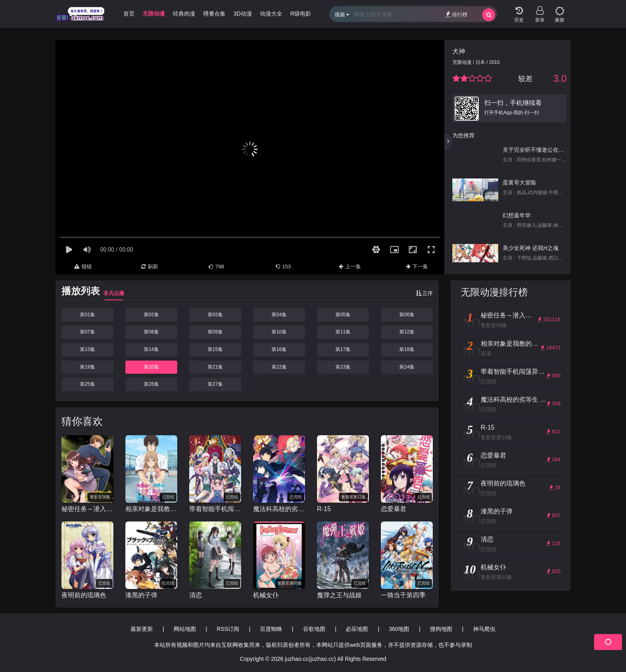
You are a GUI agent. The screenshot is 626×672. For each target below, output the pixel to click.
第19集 (87, 367)
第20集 (151, 367)
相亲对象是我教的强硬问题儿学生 (151, 509)
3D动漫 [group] (243, 14)
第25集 (87, 384)
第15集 (215, 349)
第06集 (407, 315)
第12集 (407, 332)
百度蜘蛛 (271, 629)
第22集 (279, 367)
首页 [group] (129, 14)
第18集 (407, 349)
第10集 (279, 332)
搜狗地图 (441, 629)
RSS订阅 (228, 629)
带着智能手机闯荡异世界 (215, 509)
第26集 (151, 384)
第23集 (343, 367)
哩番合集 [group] (214, 14)
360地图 (399, 629)
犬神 (459, 51)
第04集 (279, 315)
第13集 (87, 349)
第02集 (151, 315)
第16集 (279, 349)
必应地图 (357, 629)
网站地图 (185, 629)
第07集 (87, 332)
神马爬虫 (484, 629)
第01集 (87, 315)
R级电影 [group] (301, 14)
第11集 (343, 332)
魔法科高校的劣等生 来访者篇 (279, 509)
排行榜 (457, 14)
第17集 (343, 349)
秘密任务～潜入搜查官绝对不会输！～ (87, 509)
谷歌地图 (314, 629)
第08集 (151, 332)
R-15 (324, 509)
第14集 (151, 349)
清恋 (196, 595)
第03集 (215, 315)
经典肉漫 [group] (184, 14)
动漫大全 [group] (271, 14)
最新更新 (142, 629)
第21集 (215, 367)
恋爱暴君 (394, 509)
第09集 (215, 332)
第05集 (343, 315)
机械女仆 (266, 595)
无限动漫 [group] (154, 14)
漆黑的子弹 (141, 595)
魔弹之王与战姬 (339, 595)
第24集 (407, 367)
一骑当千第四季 (403, 595)
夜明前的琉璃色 (84, 595)
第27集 (215, 384)
